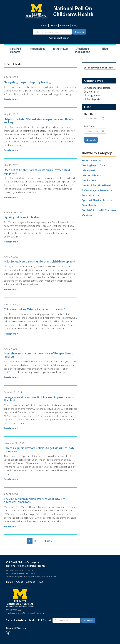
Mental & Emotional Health (97, 185)
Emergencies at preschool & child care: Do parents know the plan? (39, 399)
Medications (89, 180)
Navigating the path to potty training (27, 82)
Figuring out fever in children (22, 217)
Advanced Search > (60, 38)
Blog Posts (91, 92)
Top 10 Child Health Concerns (99, 210)
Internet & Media (92, 175)
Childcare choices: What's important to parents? (34, 309)
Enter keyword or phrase (98, 67)
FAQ (75, 25)
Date (88, 107)
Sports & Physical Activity (97, 200)
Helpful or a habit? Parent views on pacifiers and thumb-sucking (39, 121)
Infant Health (90, 170)
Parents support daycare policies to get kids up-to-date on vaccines (39, 450)
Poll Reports (92, 99)
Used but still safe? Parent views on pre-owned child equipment (37, 172)
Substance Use (90, 195)
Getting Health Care (94, 165)
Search (79, 32)
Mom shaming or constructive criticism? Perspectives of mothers (39, 355)
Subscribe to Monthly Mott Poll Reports (29, 620)
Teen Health (89, 205)
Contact (65, 25)
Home (44, 25)
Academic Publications (82, 50)
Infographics (37, 49)
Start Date (90, 114)
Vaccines (87, 215)
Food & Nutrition (92, 160)
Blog (105, 49)
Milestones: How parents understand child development (40, 261)
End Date (89, 126)
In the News (60, 49)
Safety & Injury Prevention (97, 190)
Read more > (11, 99)
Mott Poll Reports (15, 50)
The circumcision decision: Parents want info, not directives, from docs (35, 500)
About (54, 25)
